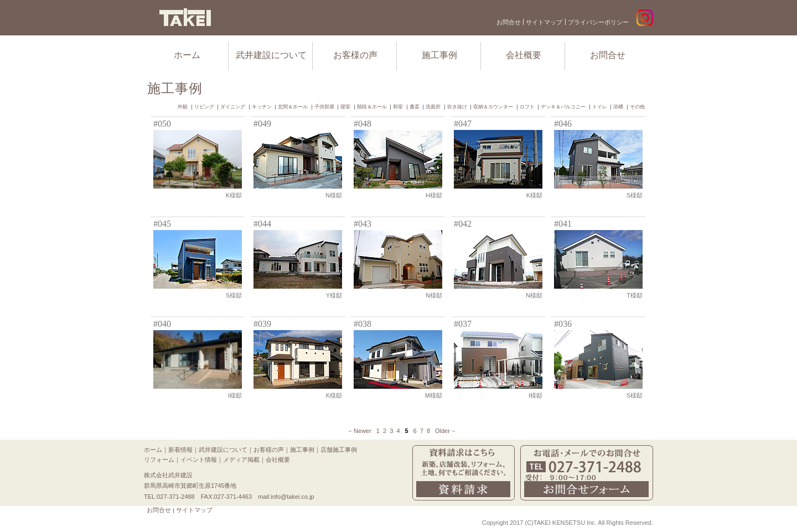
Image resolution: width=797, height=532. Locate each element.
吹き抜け (457, 107)
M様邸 (434, 395)
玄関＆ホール (293, 107)
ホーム (187, 55)
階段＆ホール (372, 107)
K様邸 (234, 195)
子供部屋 (324, 107)
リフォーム (159, 460)
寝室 (345, 107)
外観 (183, 107)
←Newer (359, 431)
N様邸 (334, 195)
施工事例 (439, 55)
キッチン (262, 107)
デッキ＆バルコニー (563, 107)
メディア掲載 (241, 460)
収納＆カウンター (493, 107)
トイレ (600, 107)
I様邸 (235, 395)
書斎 (415, 107)
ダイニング (233, 107)
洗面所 (433, 107)
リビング (204, 107)
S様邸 (635, 195)
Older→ (446, 431)
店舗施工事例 (339, 450)
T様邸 (635, 295)
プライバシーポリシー (598, 22)
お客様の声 (355, 55)
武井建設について (271, 55)
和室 (398, 107)
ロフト (527, 107)
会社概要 (524, 55)
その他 (637, 107)
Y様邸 (334, 295)
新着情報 (180, 450)
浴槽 (618, 107)
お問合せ (509, 22)
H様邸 (434, 195)
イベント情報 (199, 460)
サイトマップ (544, 22)
